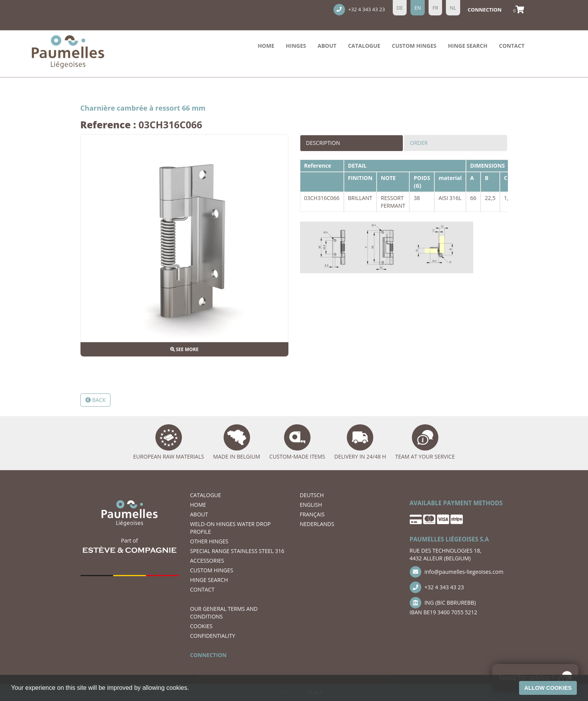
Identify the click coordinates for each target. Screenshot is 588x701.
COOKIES (202, 626)
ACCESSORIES (207, 561)
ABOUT (327, 46)
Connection (485, 10)
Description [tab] (323, 143)
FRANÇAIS (312, 514)
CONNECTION (209, 655)
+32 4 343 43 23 (359, 10)
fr (435, 8)
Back (96, 400)
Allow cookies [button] (548, 688)
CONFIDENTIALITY (213, 636)
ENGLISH (311, 505)
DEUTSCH (312, 495)
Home (266, 46)
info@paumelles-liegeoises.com (457, 572)
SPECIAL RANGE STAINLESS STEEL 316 (237, 551)
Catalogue (364, 46)
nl (453, 8)
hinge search (467, 46)
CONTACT (512, 46)
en (418, 8)
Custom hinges (414, 46)
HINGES (296, 46)
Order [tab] (419, 143)
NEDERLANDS (317, 524)
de (400, 8)
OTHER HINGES (209, 541)
